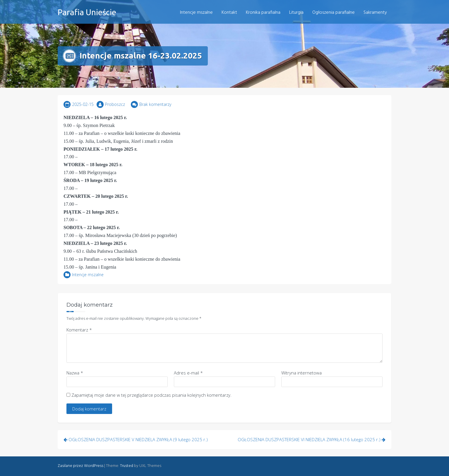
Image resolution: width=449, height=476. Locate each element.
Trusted (127, 466)
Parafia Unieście (87, 12)
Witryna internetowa (301, 373)
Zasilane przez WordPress (80, 466)
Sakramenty (375, 13)
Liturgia (296, 13)
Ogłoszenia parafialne (334, 13)
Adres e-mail (188, 373)
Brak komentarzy (155, 104)
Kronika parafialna (263, 13)
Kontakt (229, 13)
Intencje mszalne (196, 13)
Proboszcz (115, 104)
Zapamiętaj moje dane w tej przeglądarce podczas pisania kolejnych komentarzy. (151, 395)
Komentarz (79, 330)
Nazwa (75, 373)
